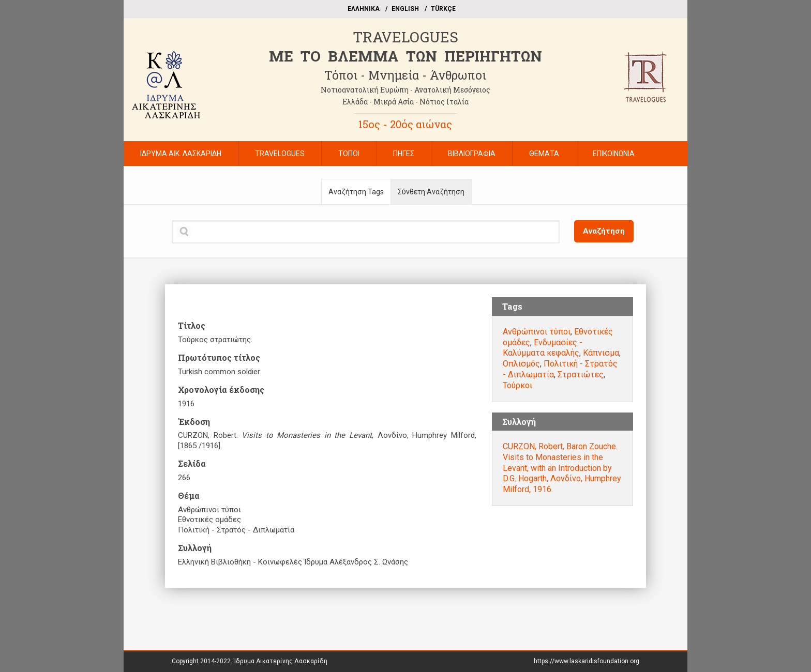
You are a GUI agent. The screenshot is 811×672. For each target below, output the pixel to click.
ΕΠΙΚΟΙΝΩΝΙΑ (614, 154)
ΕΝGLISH (405, 9)
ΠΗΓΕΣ (404, 154)
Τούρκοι (517, 385)
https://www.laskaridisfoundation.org (587, 661)
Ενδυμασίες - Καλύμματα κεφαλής (543, 348)
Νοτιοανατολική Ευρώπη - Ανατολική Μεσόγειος (405, 90)
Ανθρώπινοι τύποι (537, 332)
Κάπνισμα (601, 353)
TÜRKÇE (443, 9)
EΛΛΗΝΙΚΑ (364, 9)
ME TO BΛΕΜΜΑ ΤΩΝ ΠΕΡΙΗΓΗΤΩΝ (405, 56)
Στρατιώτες (581, 375)
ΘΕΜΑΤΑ (544, 154)
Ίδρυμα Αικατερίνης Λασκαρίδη (281, 661)
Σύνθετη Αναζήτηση (431, 192)
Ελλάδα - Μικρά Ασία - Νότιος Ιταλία (405, 102)
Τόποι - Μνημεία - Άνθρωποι (405, 75)
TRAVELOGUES (405, 37)
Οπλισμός (521, 364)
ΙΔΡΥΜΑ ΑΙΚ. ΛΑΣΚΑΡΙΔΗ (181, 154)
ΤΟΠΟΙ (349, 154)
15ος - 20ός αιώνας (405, 124)
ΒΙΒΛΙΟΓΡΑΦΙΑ (472, 154)
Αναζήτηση (604, 231)
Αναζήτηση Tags (356, 192)
